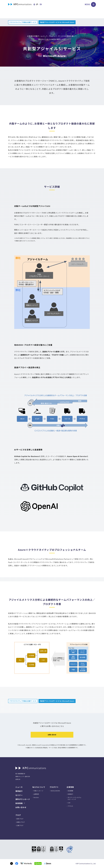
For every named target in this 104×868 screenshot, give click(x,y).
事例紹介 (19, 791)
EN (41, 4)
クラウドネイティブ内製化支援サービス (23, 22)
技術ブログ (20, 819)
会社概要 (70, 791)
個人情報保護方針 (20, 774)
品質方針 (18, 779)
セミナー (19, 795)
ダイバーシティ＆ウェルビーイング (74, 798)
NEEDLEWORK (55, 791)
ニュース (19, 787)
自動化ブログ (21, 822)
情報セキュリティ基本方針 (23, 776)
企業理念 (36, 794)
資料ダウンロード (23, 799)
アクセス (70, 806)
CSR (69, 803)
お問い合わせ (52, 735)
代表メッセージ (38, 791)
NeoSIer (36, 797)
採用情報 (19, 803)
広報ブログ (20, 825)
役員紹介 (70, 794)
